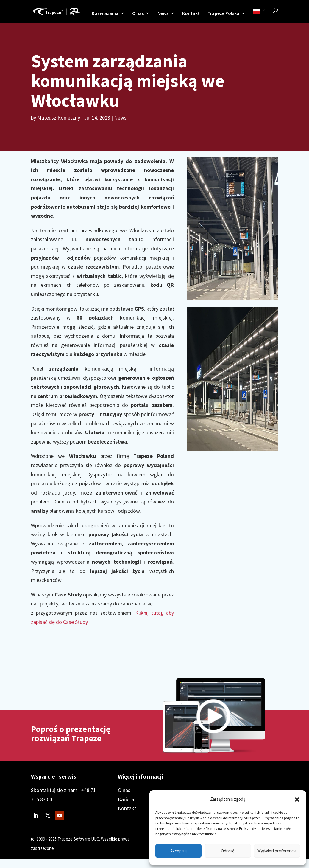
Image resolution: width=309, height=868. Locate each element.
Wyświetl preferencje (277, 851)
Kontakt (191, 14)
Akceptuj (178, 851)
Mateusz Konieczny (59, 118)
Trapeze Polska (223, 14)
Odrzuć (228, 851)
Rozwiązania (105, 14)
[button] (297, 799)
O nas (138, 14)
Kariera (126, 799)
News (163, 14)
